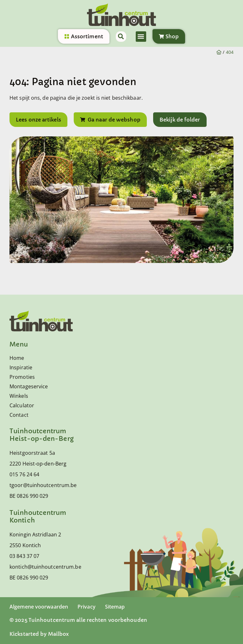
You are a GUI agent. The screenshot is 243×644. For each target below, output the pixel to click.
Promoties (22, 377)
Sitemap (115, 607)
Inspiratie (21, 367)
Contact (19, 415)
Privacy (87, 607)
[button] (141, 37)
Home (17, 358)
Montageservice (29, 386)
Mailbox (59, 634)
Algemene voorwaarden (39, 607)
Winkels (19, 396)
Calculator (22, 405)
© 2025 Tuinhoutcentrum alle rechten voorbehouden (78, 620)
